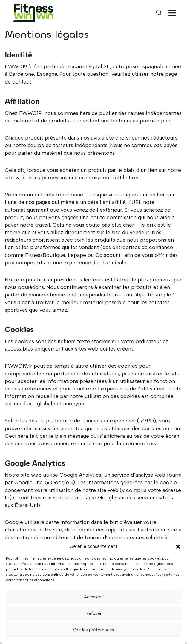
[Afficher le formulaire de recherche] (154, 13)
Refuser (94, 613)
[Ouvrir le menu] (174, 13)
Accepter (93, 597)
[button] (178, 547)
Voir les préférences (93, 630)
